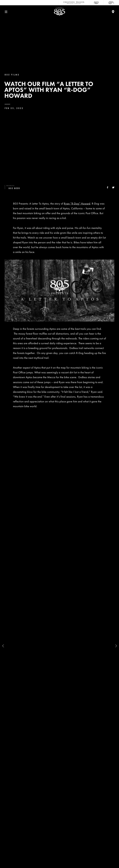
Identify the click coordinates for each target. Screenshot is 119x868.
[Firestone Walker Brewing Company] (74, 3)
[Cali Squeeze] (111, 3)
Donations (59, 822)
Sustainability (59, 811)
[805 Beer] (96, 3)
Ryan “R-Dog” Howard (77, 204)
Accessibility (59, 842)
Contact (60, 791)
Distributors (59, 832)
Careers (59, 801)
